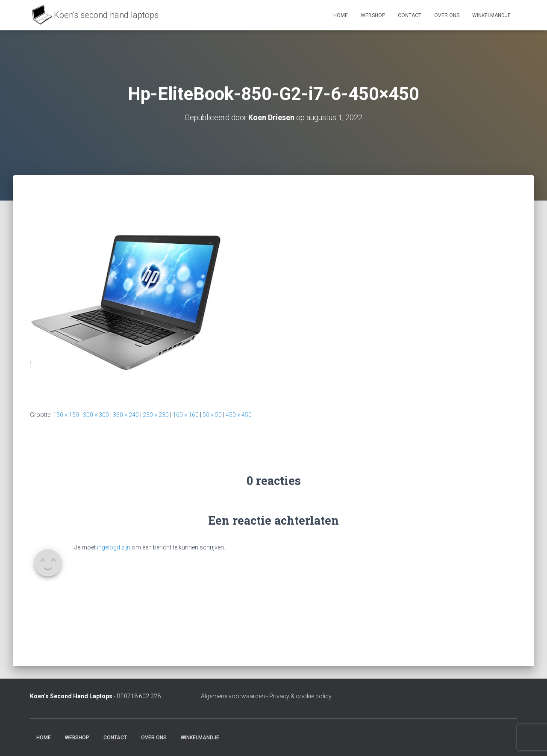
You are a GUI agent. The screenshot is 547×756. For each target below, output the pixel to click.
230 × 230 (156, 415)
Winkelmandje (491, 15)
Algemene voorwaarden (233, 696)
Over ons (447, 15)
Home (341, 15)
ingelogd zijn (114, 547)
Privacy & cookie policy (300, 696)
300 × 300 (96, 415)
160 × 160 (186, 415)
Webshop (373, 15)
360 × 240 (126, 415)
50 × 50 (212, 415)
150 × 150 (66, 415)
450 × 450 (239, 415)
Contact (410, 15)
